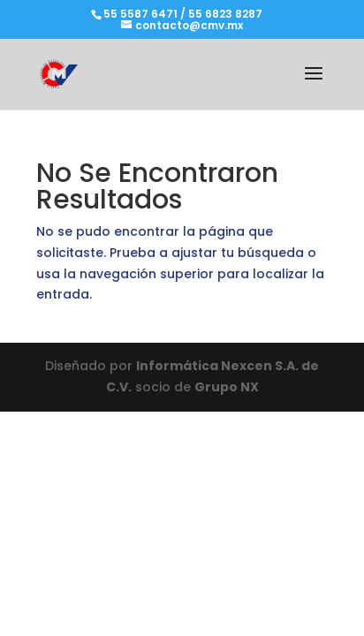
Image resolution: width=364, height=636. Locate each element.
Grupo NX (227, 387)
